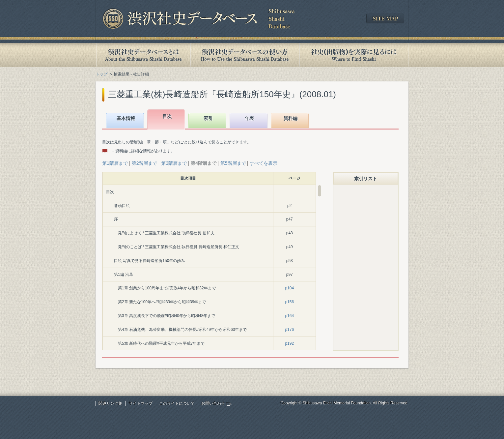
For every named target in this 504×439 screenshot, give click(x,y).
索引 (208, 118)
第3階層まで (174, 163)
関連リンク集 (110, 403)
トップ (101, 74)
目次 (167, 116)
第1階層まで (115, 163)
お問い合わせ (213, 403)
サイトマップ (141, 403)
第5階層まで (233, 163)
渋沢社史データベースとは (143, 55)
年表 (249, 118)
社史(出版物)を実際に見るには (354, 55)
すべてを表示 (264, 163)
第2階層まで (145, 163)
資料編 (291, 118)
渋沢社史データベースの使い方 (245, 55)
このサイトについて (177, 403)
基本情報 (126, 118)
